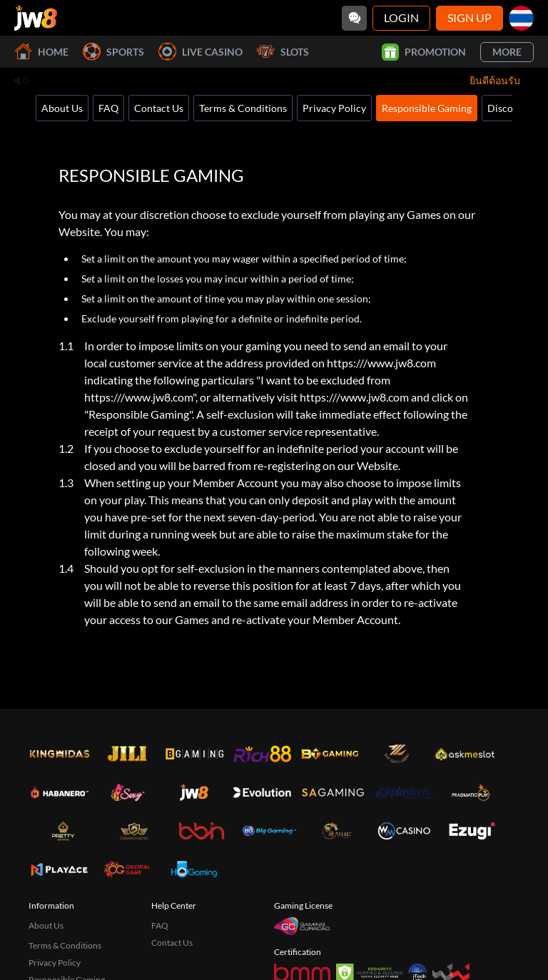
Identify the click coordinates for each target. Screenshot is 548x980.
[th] (521, 18)
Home (41, 52)
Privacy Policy (334, 108)
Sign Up (470, 17)
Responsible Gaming (427, 108)
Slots (283, 52)
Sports (113, 52)
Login (401, 17)
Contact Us (159, 108)
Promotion (424, 52)
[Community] (354, 18)
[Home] (36, 18)
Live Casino (201, 52)
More (507, 52)
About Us (62, 108)
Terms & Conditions (243, 108)
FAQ (108, 108)
